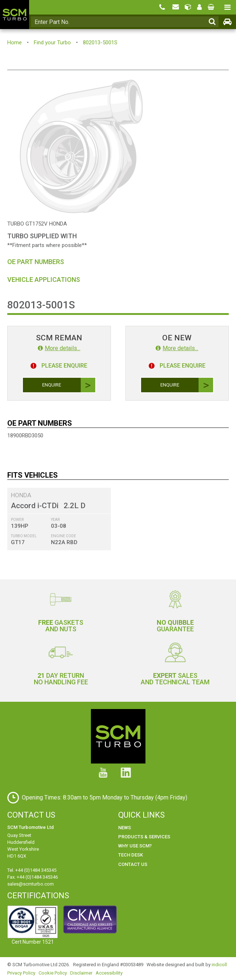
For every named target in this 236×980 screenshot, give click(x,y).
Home (15, 42)
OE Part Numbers (36, 262)
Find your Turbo (52, 42)
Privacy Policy (21, 973)
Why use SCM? (135, 846)
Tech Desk (131, 855)
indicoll (219, 965)
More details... (59, 348)
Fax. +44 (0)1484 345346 (33, 877)
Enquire (69, 385)
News (125, 828)
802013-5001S (100, 42)
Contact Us (133, 864)
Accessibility (109, 973)
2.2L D (75, 506)
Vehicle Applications (44, 280)
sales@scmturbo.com (31, 884)
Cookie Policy (53, 973)
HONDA (21, 495)
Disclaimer (81, 973)
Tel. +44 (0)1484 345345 (32, 870)
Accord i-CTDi (35, 506)
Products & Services (144, 837)
